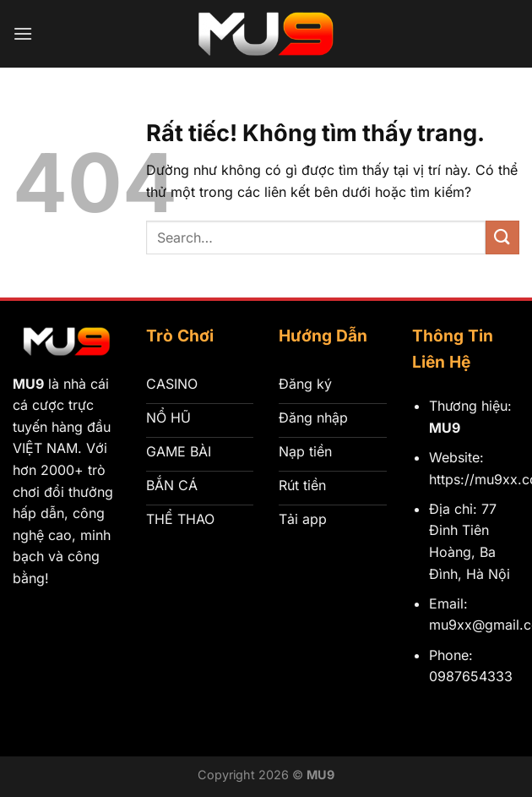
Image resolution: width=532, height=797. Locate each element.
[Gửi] (502, 237)
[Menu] (23, 33)
